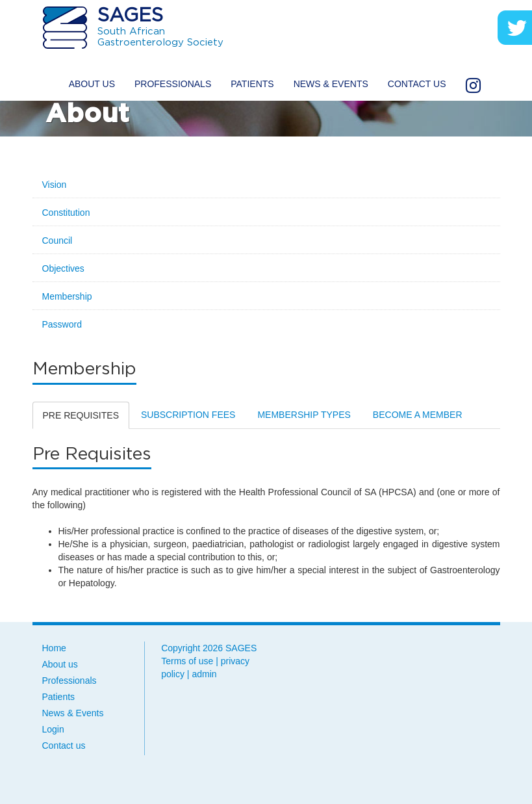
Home (54, 648)
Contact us (417, 84)
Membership (67, 296)
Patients (252, 84)
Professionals (173, 84)
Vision (55, 185)
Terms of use (187, 661)
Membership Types (304, 415)
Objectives (63, 268)
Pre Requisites (81, 415)
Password (62, 324)
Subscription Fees (188, 415)
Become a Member (418, 415)
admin (204, 674)
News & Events (331, 84)
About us (92, 84)
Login (53, 729)
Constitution (66, 213)
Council (57, 240)
